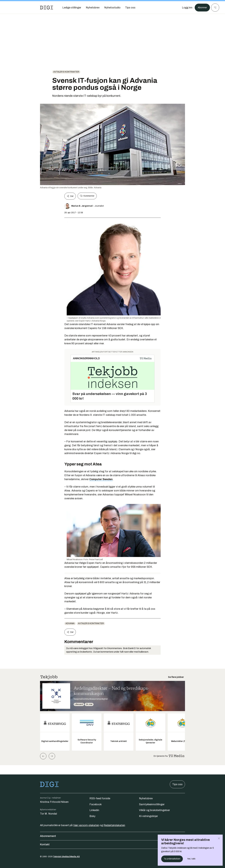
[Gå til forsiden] (47, 8)
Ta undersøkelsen (172, 859)
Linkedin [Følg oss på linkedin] (94, 810)
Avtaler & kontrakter (66, 72)
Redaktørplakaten (114, 825)
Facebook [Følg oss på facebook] (96, 804)
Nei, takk (191, 859)
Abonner (202, 8)
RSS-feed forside (100, 798)
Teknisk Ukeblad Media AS (66, 857)
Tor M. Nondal (48, 814)
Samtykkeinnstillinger (152, 804)
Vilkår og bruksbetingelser (154, 810)
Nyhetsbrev (146, 798)
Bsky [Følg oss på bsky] (92, 816)
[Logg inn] (186, 8)
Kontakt (113, 844)
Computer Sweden (101, 479)
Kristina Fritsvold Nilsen (54, 802)
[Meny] (215, 8)
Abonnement (113, 836)
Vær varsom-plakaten (86, 825)
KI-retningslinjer (148, 816)
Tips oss (177, 784)
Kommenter (87, 196)
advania (70, 623)
